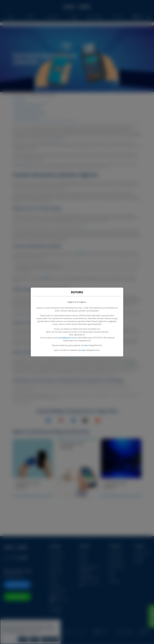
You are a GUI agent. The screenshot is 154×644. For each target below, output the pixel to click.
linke (86, 345)
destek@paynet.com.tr (67, 338)
